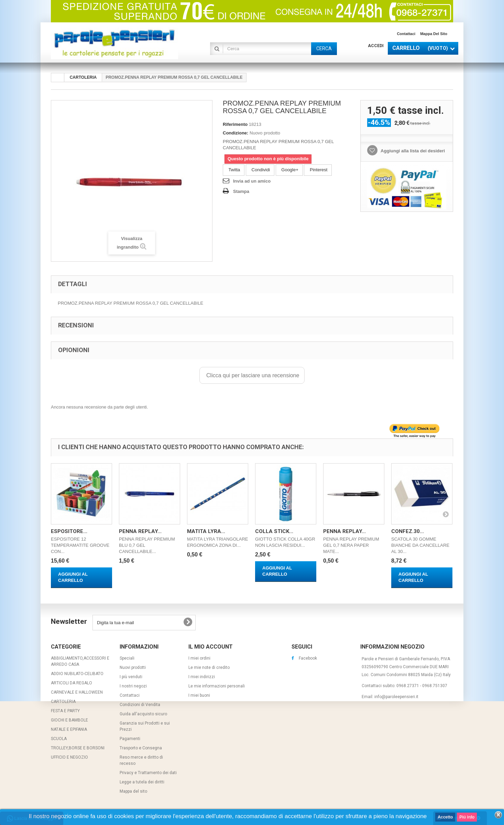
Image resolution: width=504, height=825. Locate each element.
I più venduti (131, 677)
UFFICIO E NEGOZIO (69, 757)
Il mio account (211, 647)
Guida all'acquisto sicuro (143, 714)
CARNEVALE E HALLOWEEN (77, 692)
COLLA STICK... (274, 531)
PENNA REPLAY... (140, 531)
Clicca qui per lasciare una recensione (252, 375)
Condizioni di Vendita (140, 705)
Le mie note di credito (209, 667)
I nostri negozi (133, 686)
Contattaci (406, 34)
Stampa (241, 191)
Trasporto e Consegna (141, 748)
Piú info (467, 817)
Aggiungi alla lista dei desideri (412, 151)
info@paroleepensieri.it (396, 697)
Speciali (127, 658)
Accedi (376, 46)
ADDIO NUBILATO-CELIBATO (77, 674)
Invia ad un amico (252, 181)
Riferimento (235, 124)
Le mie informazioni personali (217, 686)
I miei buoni (199, 695)
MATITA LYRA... (206, 531)
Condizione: (235, 133)
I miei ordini (199, 658)
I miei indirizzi (202, 677)
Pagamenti (130, 739)
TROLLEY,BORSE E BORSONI (78, 748)
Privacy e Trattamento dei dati (148, 773)
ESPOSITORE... (69, 531)
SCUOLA (59, 739)
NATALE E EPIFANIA (69, 729)
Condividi (260, 170)
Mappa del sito (434, 34)
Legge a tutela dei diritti (142, 782)
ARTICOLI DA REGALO (72, 683)
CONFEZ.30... (408, 531)
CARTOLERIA (63, 702)
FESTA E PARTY (65, 711)
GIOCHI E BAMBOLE (69, 720)
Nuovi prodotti (133, 667)
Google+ (289, 170)
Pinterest (318, 170)
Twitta (234, 170)
